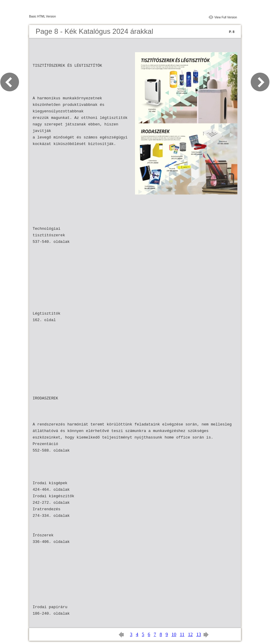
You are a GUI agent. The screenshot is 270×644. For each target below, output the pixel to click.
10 (174, 634)
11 (182, 634)
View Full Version (226, 17)
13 (198, 634)
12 (190, 634)
